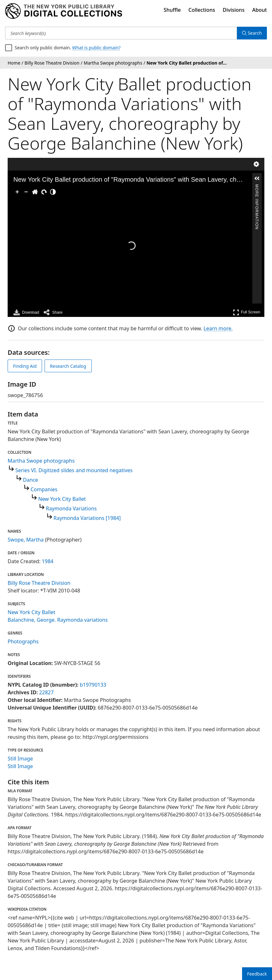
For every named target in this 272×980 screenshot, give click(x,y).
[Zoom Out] (26, 192)
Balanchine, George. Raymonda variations (58, 620)
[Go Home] (35, 192)
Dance (30, 480)
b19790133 (93, 685)
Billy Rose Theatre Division (39, 583)
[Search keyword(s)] (121, 33)
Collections (202, 10)
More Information (257, 187)
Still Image (20, 759)
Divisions (233, 10)
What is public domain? (97, 48)
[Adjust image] (53, 192)
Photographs (23, 641)
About (260, 10)
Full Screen (247, 312)
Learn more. (218, 328)
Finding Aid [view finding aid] (25, 366)
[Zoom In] (17, 192)
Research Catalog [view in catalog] (68, 366)
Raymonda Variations (71, 508)
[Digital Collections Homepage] (64, 11)
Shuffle (172, 10)
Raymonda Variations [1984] (87, 518)
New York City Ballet (62, 499)
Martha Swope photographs (41, 461)
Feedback (257, 974)
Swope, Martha (26, 540)
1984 (48, 561)
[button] (257, 178)
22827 (47, 692)
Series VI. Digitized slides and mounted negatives (74, 470)
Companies (44, 489)
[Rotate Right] (44, 192)
